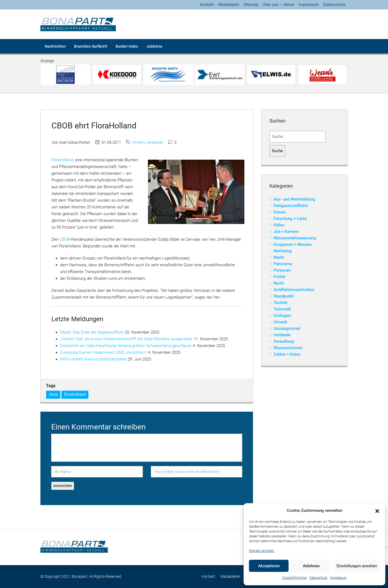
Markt (279, 257)
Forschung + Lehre (290, 219)
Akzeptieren (269, 566)
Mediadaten (229, 5)
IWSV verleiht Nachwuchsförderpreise (93, 359)
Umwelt (280, 322)
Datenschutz (318, 578)
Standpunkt (284, 296)
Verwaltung (284, 341)
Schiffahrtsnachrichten (294, 290)
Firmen (138, 142)
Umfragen (282, 316)
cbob (53, 394)
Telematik (282, 309)
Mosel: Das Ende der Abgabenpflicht (92, 332)
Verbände (155, 142)
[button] (377, 511)
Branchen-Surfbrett (91, 46)
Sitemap (251, 5)
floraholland (75, 394)
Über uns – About (278, 5)
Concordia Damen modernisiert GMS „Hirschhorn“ (103, 352)
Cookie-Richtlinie (295, 578)
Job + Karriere (286, 232)
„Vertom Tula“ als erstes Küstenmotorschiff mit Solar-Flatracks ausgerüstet (126, 339)
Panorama (283, 264)
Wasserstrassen (288, 348)
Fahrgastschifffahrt (291, 206)
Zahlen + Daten (287, 354)
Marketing (283, 251)
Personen (282, 270)
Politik (279, 277)
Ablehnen (311, 566)
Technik (280, 303)
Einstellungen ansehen (357, 566)
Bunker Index (127, 46)
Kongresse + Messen (292, 244)
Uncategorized (287, 328)
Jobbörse (154, 46)
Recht (279, 283)
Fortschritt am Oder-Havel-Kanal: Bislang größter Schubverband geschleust (126, 346)
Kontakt (207, 5)
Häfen (279, 225)
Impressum (338, 578)
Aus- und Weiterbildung (294, 199)
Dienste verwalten (262, 551)
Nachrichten (55, 46)
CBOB (65, 239)
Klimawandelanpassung (295, 238)
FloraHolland (62, 160)
